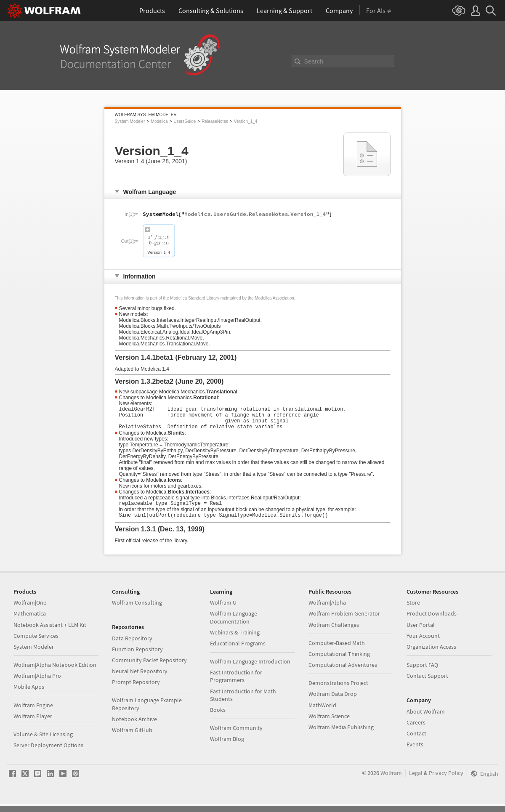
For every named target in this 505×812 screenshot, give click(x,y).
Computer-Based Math (337, 650)
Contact (416, 741)
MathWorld (322, 713)
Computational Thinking (339, 661)
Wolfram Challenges (334, 632)
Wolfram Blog (227, 746)
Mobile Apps (29, 694)
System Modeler (130, 121)
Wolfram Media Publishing (341, 735)
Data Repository (132, 646)
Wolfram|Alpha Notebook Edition (55, 672)
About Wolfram (426, 719)
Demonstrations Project (338, 690)
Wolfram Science (329, 724)
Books (218, 717)
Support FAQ (422, 672)
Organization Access (431, 654)
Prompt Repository (136, 690)
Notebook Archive (134, 727)
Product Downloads (432, 621)
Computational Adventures (343, 672)
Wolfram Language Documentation (234, 625)
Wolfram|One (30, 610)
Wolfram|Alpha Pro (37, 683)
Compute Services (36, 643)
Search (314, 61)
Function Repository (137, 657)
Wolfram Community (236, 735)
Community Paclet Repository (149, 668)
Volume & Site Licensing (43, 742)
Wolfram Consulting (137, 610)
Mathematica (30, 621)
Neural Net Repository (140, 679)
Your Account (423, 643)
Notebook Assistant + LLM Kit (50, 632)
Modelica (159, 121)
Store (413, 610)
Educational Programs (238, 651)
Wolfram (391, 780)
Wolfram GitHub (132, 738)
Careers (416, 730)
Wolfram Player (33, 724)
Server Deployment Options (48, 753)
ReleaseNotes (215, 121)
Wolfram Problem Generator (344, 621)
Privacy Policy (446, 780)
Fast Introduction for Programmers (236, 684)
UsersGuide (185, 121)
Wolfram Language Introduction (250, 669)
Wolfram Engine (33, 713)
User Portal (421, 632)
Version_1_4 (246, 121)
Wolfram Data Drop (333, 701)
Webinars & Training (235, 640)
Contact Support (427, 683)
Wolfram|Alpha (327, 610)
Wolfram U (223, 610)
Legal (416, 780)
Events (415, 752)
